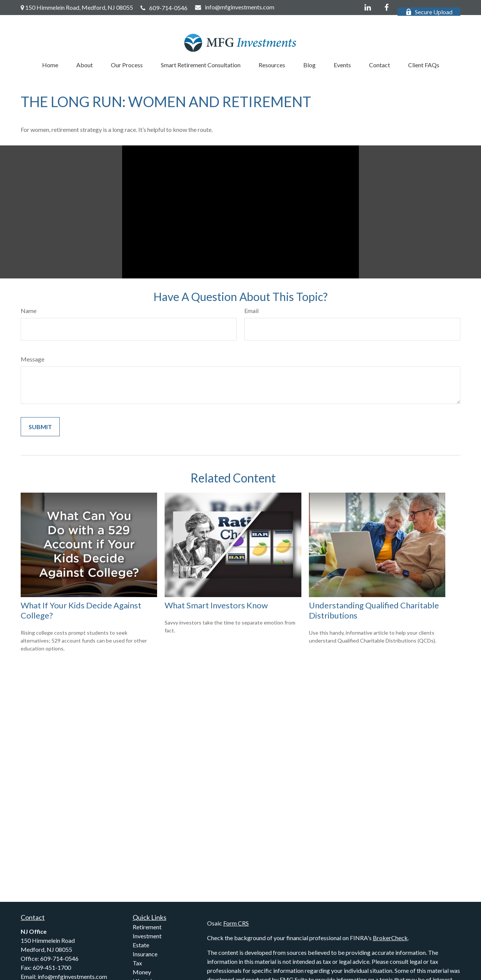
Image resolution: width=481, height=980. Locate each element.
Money (142, 972)
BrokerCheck (390, 938)
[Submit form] (40, 427)
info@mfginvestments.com (235, 7)
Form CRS (236, 923)
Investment (147, 936)
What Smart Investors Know (216, 605)
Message (33, 359)
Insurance (145, 954)
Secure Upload (429, 12)
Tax (137, 963)
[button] (50, 65)
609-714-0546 (164, 8)
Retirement (147, 927)
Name (29, 311)
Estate (141, 945)
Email (251, 311)
